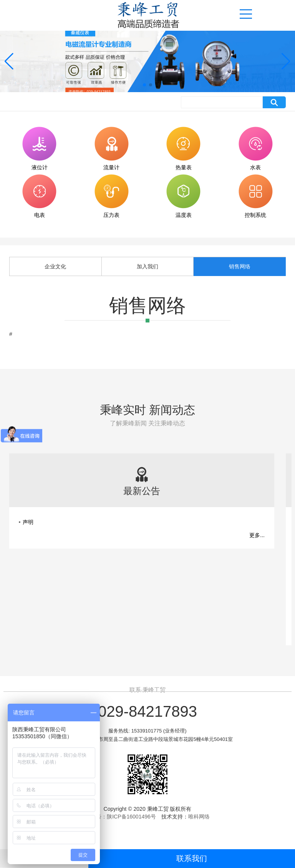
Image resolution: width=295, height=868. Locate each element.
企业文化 (55, 266)
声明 (28, 522)
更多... (257, 535)
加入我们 (147, 266)
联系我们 (192, 858)
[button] (144, 85)
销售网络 (240, 266)
